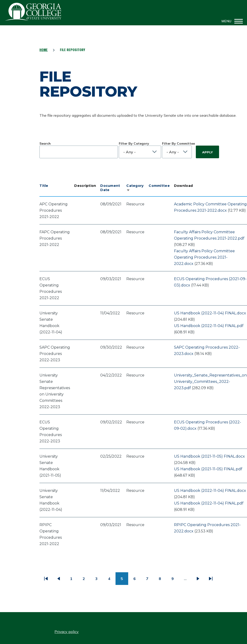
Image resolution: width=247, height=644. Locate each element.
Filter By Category (134, 143)
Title (44, 186)
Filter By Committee (178, 143)
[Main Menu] (231, 21)
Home (44, 50)
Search (45, 143)
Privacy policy (67, 632)
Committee (159, 186)
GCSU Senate (33, 12)
